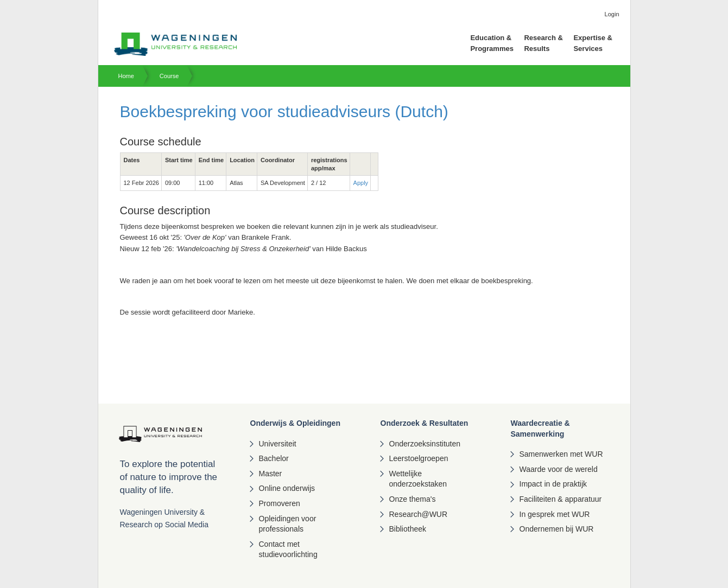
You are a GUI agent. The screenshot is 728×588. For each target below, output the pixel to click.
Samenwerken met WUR (561, 454)
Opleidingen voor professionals (288, 524)
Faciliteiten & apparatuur (561, 499)
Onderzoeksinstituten (425, 444)
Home (126, 76)
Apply (361, 183)
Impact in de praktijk (553, 484)
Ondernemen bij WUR (557, 529)
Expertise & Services (593, 43)
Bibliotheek (408, 529)
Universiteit (278, 444)
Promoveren (280, 503)
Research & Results (543, 43)
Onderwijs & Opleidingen (295, 423)
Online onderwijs (287, 488)
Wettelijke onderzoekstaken (418, 479)
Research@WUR (419, 514)
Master (271, 474)
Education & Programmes (492, 43)
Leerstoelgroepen (419, 458)
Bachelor (274, 458)
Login (612, 14)
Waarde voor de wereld (559, 469)
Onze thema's (413, 499)
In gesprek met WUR (555, 514)
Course (169, 76)
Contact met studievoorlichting (288, 549)
